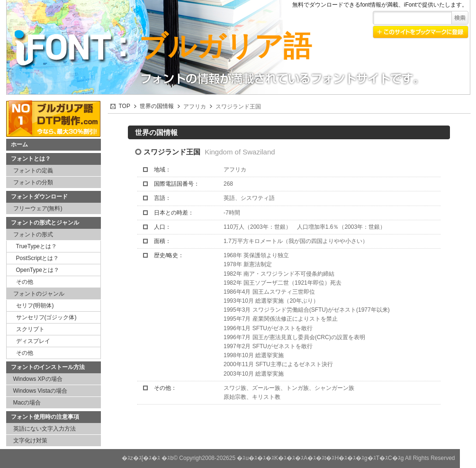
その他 (25, 282)
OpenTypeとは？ (38, 270)
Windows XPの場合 (38, 379)
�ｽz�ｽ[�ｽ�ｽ (141, 458)
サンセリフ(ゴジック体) (46, 317)
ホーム (19, 144)
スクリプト (30, 329)
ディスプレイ (33, 341)
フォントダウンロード (39, 197)
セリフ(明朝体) (35, 306)
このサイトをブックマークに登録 (421, 32)
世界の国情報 (157, 106)
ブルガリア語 (225, 46)
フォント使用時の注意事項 (45, 417)
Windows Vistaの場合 (40, 391)
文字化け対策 (30, 441)
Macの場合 (27, 403)
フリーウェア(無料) (38, 208)
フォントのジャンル (39, 294)
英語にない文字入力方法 (45, 429)
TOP (125, 106)
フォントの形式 (33, 234)
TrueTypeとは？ (36, 246)
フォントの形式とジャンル (45, 223)
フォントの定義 (33, 171)
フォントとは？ (31, 159)
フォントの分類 (33, 182)
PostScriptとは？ (38, 258)
